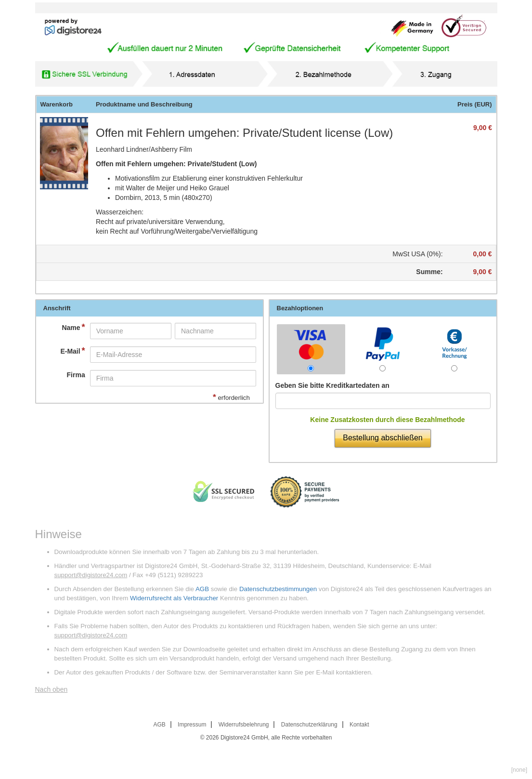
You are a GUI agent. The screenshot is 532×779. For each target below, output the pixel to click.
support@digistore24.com (91, 575)
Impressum (192, 725)
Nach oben (52, 689)
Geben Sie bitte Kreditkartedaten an (332, 385)
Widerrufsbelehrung (244, 725)
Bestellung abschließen (383, 438)
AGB (202, 589)
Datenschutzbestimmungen (278, 589)
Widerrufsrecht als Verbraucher (174, 598)
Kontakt (359, 725)
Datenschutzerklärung (309, 725)
